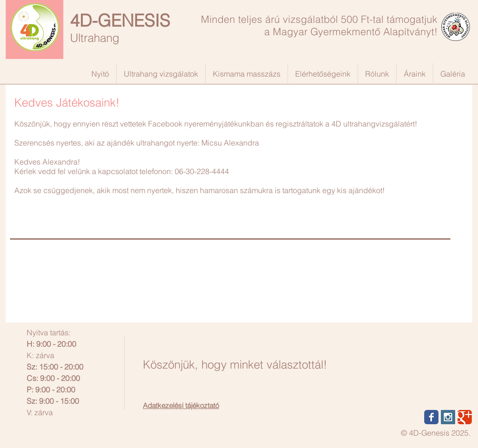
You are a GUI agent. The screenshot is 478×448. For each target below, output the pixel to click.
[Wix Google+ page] (465, 417)
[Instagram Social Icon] (448, 417)
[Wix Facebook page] (431, 417)
